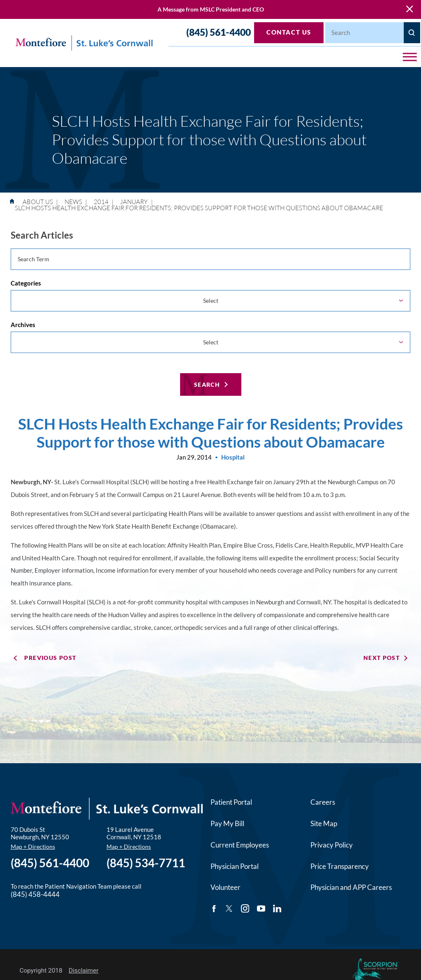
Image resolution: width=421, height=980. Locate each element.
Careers (323, 801)
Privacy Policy (332, 844)
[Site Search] (412, 33)
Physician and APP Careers (351, 886)
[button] (410, 57)
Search (207, 384)
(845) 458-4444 (35, 893)
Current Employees (240, 844)
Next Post (382, 657)
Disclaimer (84, 970)
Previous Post (50, 657)
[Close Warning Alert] (409, 9)
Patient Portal (231, 801)
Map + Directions (33, 846)
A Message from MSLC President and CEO (211, 9)
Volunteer (226, 886)
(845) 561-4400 (219, 32)
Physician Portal (235, 865)
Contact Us (289, 32)
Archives (23, 324)
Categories (26, 283)
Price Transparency (340, 865)
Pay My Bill (227, 823)
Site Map (324, 823)
